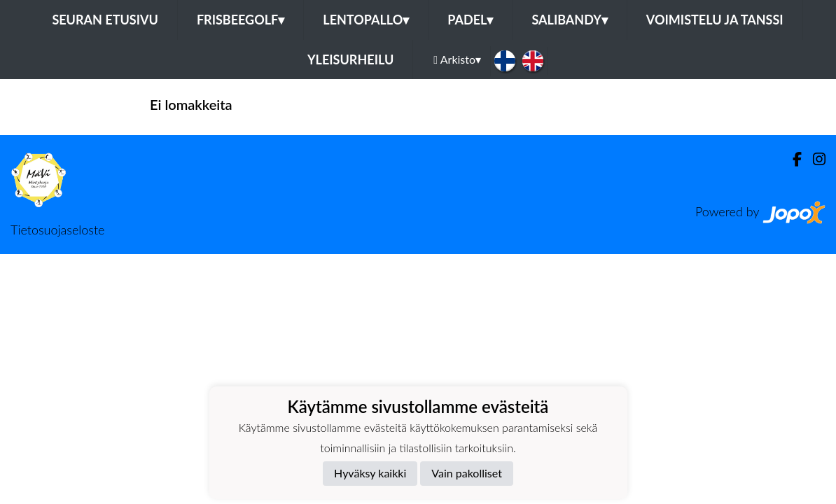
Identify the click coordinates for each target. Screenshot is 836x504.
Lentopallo (366, 20)
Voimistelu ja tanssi (715, 20)
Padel (470, 20)
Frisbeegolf (241, 20)
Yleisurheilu (350, 59)
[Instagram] (814, 159)
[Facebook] (792, 159)
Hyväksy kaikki (370, 473)
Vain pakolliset (467, 473)
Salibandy (569, 20)
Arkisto (457, 59)
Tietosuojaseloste (57, 230)
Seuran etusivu (105, 20)
